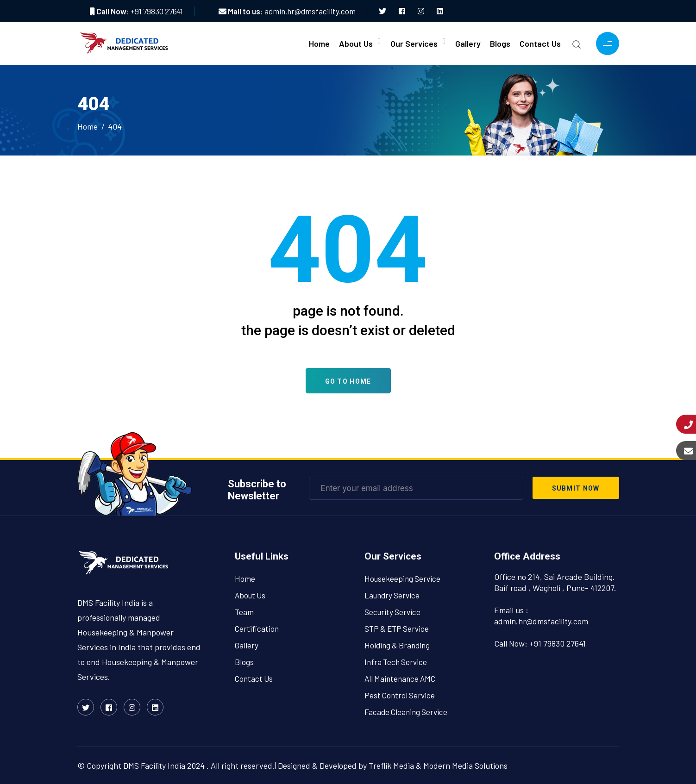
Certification (257, 628)
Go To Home (348, 381)
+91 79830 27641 (157, 11)
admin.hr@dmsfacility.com (310, 11)
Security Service (392, 612)
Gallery (468, 44)
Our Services (414, 44)
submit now (576, 488)
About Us (356, 44)
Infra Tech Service (396, 662)
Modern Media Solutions (465, 765)
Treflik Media (391, 765)
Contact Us (540, 44)
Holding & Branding (397, 645)
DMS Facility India (154, 765)
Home (319, 44)
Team (244, 612)
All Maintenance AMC (400, 678)
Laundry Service (392, 595)
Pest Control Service (400, 695)
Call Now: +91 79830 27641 (540, 643)
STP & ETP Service (397, 628)
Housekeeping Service (402, 579)
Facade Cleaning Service (406, 712)
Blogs (500, 44)
